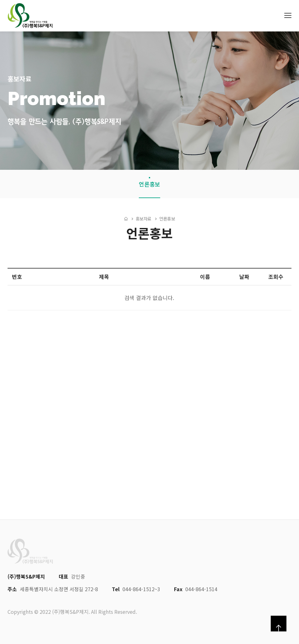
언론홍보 (149, 184)
